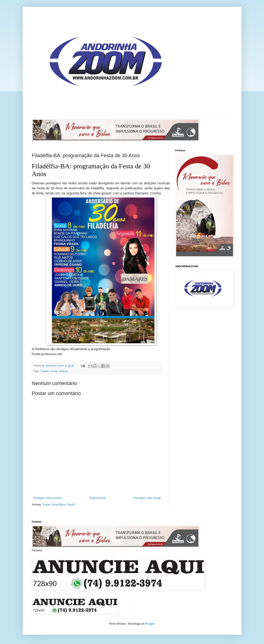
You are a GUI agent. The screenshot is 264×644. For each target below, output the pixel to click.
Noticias (64, 371)
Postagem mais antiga (147, 498)
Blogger (150, 624)
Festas (54, 371)
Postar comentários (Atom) (59, 505)
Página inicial (98, 498)
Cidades (45, 371)
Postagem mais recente (47, 498)
